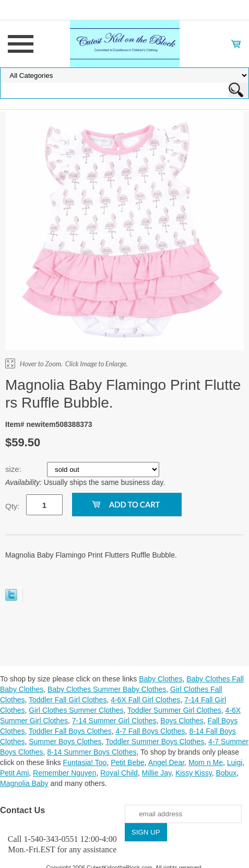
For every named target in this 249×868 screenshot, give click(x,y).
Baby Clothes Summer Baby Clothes (107, 689)
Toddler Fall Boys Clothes (70, 731)
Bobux (226, 773)
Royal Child (119, 773)
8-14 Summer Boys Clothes (92, 752)
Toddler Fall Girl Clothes (68, 700)
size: (14, 469)
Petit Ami (14, 773)
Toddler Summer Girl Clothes (174, 710)
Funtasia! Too (85, 762)
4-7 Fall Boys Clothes (151, 731)
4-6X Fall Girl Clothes (145, 700)
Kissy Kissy (194, 773)
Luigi (235, 762)
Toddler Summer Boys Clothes (155, 742)
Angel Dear (166, 762)
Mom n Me (206, 762)
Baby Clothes (161, 679)
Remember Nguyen (64, 773)
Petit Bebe (128, 762)
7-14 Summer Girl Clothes (114, 721)
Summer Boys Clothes (65, 742)
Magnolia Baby (24, 783)
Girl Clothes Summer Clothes (76, 710)
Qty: (13, 506)
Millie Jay (157, 773)
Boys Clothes (182, 721)
